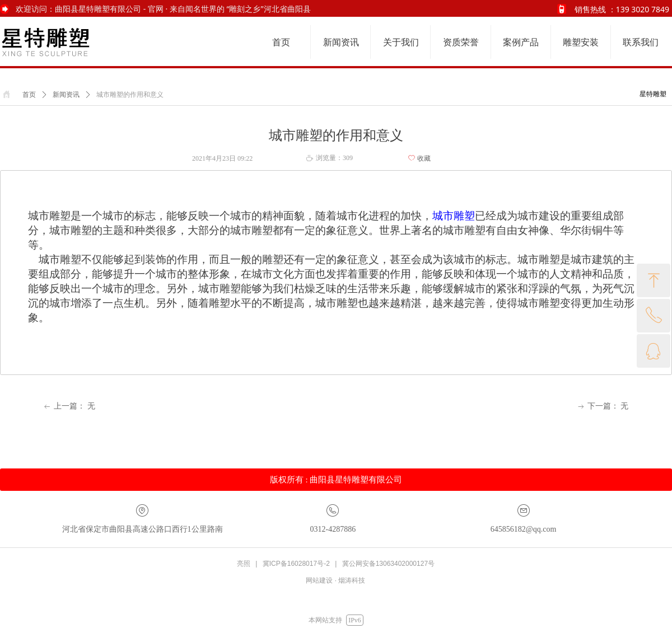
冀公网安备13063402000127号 (388, 564)
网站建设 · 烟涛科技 (335, 580)
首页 (29, 95)
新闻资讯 (66, 95)
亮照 (244, 564)
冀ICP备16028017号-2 (296, 564)
